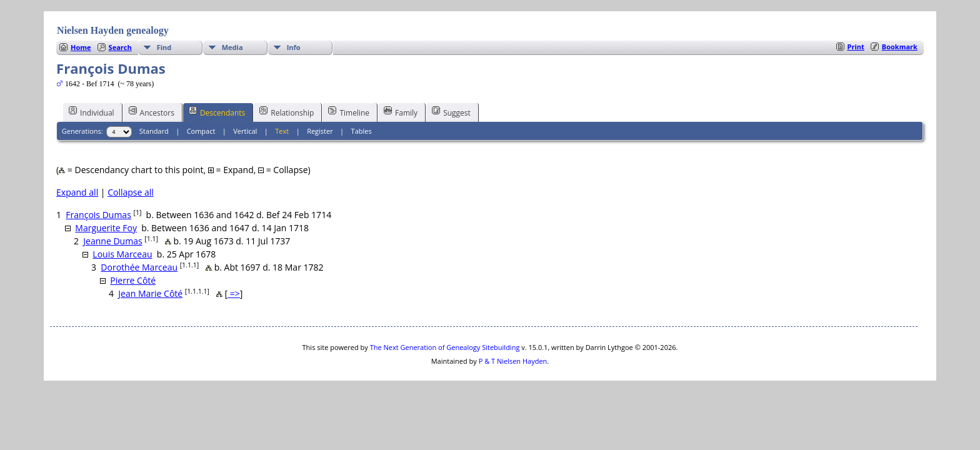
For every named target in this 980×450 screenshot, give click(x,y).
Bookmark (900, 47)
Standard (154, 131)
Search (120, 47)
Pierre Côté (133, 280)
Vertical (245, 131)
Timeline (349, 112)
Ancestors (152, 112)
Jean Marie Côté (150, 293)
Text (282, 131)
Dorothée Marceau (139, 267)
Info (294, 47)
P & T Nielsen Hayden (513, 361)
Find (164, 47)
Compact (201, 131)
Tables (362, 131)
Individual (92, 112)
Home (81, 47)
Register (320, 131)
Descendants (217, 112)
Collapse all (131, 192)
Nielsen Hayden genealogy (113, 30)
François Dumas (98, 215)
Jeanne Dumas (112, 241)
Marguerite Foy (106, 228)
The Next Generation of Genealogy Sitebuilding (445, 347)
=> (234, 293)
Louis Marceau (122, 254)
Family (401, 112)
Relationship (287, 112)
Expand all (77, 192)
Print (856, 47)
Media (232, 47)
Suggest (451, 112)
